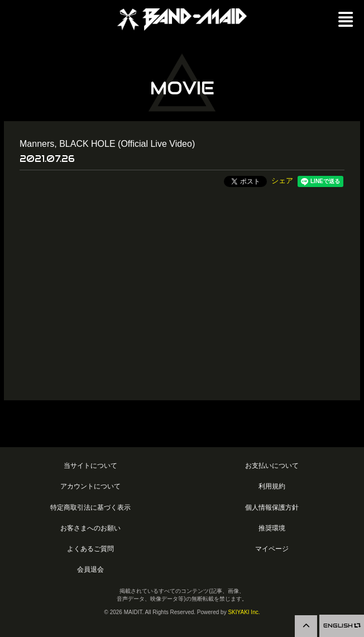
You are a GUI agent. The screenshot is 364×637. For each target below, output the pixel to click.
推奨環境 (272, 528)
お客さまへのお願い (90, 528)
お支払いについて (272, 465)
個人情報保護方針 (272, 507)
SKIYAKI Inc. (244, 612)
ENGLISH (342, 626)
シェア (282, 181)
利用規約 (272, 486)
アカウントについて (90, 486)
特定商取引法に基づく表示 (90, 507)
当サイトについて (90, 465)
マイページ (272, 549)
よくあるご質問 (90, 549)
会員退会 (90, 569)
